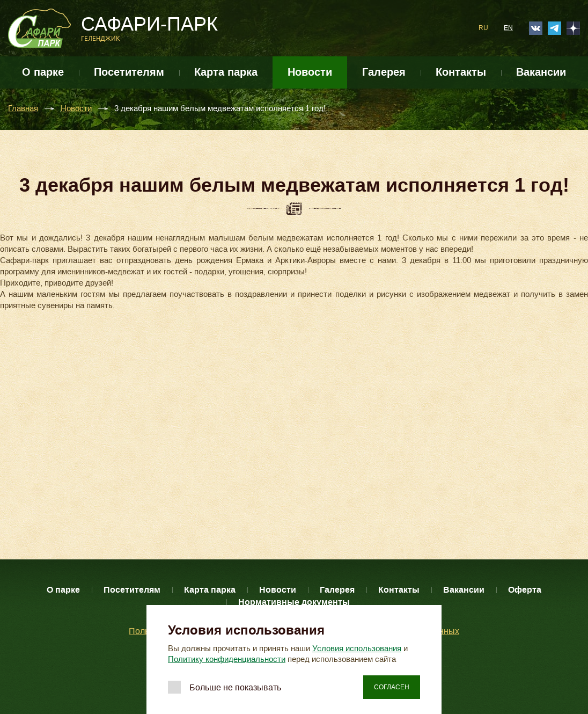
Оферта (525, 590)
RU (483, 28)
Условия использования (357, 649)
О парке (43, 72)
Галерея (384, 72)
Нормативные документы (294, 602)
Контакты (461, 72)
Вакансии (541, 72)
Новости (310, 72)
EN (508, 28)
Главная (23, 109)
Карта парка (226, 72)
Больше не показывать (235, 687)
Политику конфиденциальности (227, 659)
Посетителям (129, 72)
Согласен (392, 687)
